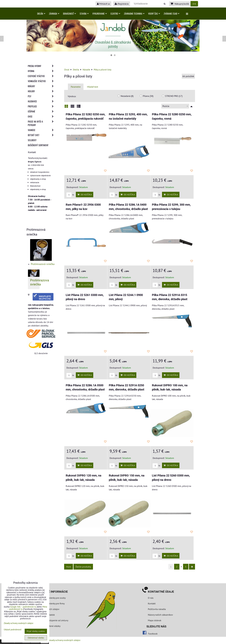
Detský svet (42, 135)
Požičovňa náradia (157, 609)
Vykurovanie (100, 14)
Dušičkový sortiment (38, 145)
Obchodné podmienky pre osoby (50, 598)
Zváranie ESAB (172, 14)
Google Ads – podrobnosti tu (23, 607)
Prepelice (42, 106)
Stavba (84, 14)
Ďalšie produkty (83, 567)
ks (70, 195)
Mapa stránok (155, 620)
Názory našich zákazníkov (160, 615)
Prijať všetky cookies (36, 631)
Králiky (42, 86)
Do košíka (85, 195)
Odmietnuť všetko (36, 638)
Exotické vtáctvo (42, 76)
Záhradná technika (134, 14)
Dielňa (41, 14)
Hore (69, 567)
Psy (42, 96)
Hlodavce (42, 101)
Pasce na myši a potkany (42, 123)
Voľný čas (154, 14)
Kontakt (152, 603)
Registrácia (122, 4)
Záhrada (54, 14)
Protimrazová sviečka (43, 264)
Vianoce (42, 130)
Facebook (153, 634)
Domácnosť (69, 14)
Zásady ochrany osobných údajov (64, 640)
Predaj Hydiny (42, 66)
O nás (151, 598)
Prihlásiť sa (103, 4)
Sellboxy (32, 140)
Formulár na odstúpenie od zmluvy (51, 620)
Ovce (42, 116)
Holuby (42, 91)
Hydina (42, 71)
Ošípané (42, 111)
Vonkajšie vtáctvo (42, 81)
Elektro (115, 14)
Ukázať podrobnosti (13, 630)
